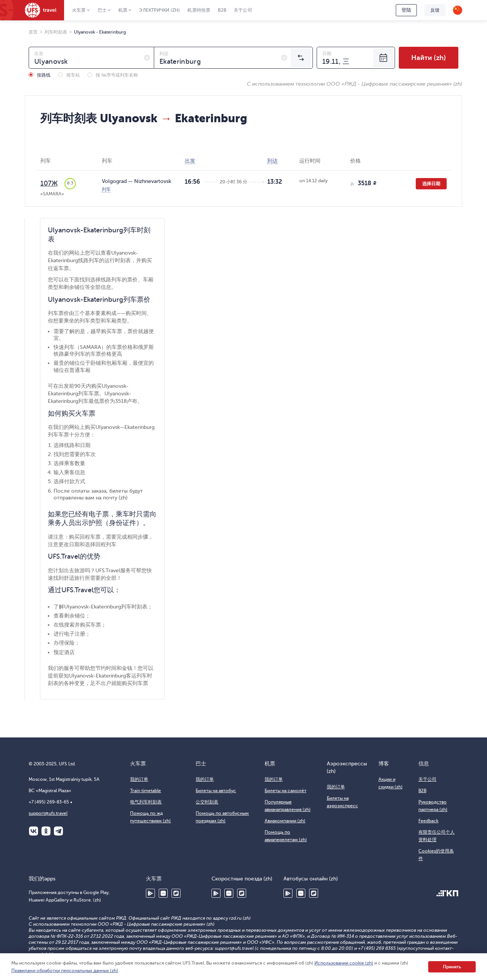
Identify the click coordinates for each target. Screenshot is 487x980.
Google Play (150, 893)
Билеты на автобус (216, 791)
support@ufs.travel (48, 813)
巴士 (102, 10)
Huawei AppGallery (163, 893)
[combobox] (91, 58)
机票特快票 (199, 10)
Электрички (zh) (159, 10)
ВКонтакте (34, 831)
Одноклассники (46, 831)
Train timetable (145, 791)
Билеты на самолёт (286, 791)
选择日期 (431, 184)
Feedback (428, 821)
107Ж (49, 183)
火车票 (79, 10)
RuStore (176, 893)
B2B (222, 10)
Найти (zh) (429, 58)
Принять (452, 967)
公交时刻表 (207, 802)
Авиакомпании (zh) (285, 821)
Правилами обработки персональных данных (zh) (65, 971)
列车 (106, 189)
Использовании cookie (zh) (344, 963)
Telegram (58, 831)
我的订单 (139, 779)
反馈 (435, 10)
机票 (123, 10)
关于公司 (243, 10)
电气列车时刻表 (146, 802)
